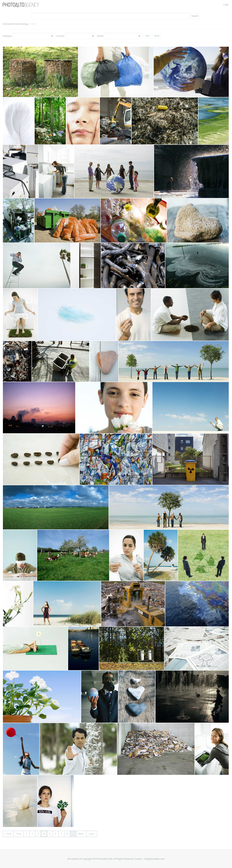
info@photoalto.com (154, 859)
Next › (81, 834)
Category (7, 36)
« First (8, 834)
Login (226, 5)
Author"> (123, 36)
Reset (157, 36)
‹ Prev (18, 834)
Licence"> (80, 36)
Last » (92, 834)
